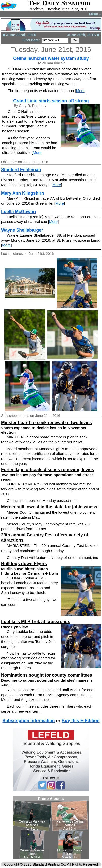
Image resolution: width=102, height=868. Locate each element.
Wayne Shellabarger (22, 230)
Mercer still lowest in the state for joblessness (49, 507)
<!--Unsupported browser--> (51, 828)
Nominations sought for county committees (47, 675)
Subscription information (28, 721)
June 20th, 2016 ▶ (83, 35)
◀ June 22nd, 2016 (19, 35)
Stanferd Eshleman (21, 170)
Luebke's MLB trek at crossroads (36, 622)
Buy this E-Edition (81, 721)
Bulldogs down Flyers (24, 564)
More (80, 91)
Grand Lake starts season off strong (51, 101)
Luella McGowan (18, 212)
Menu (95, 14)
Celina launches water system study (51, 58)
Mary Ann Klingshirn (22, 193)
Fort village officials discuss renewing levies (48, 470)
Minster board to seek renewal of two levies (46, 423)
